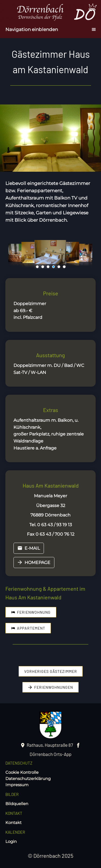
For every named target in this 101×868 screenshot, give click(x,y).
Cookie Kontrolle (22, 772)
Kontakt (13, 823)
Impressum (17, 785)
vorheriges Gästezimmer (51, 671)
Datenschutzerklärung (28, 779)
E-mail (29, 548)
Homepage (34, 563)
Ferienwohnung (31, 612)
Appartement (28, 628)
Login (11, 841)
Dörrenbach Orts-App (50, 754)
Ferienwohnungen (50, 687)
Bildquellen (17, 804)
